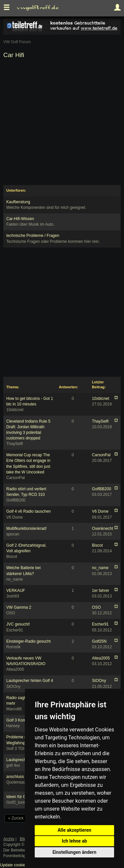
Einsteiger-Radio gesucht (28, 641)
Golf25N (99, 641)
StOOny (99, 681)
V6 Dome (100, 511)
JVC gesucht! (18, 624)
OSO (96, 607)
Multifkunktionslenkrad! (26, 529)
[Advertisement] (62, 123)
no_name (100, 568)
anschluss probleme (24, 777)
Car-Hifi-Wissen (20, 219)
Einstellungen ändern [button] (75, 852)
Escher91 (100, 624)
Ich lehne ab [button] (74, 841)
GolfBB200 (102, 489)
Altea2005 (101, 658)
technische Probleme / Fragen (33, 236)
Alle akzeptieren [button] (74, 830)
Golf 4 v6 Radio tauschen (29, 511)
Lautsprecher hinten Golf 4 (30, 681)
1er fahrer (101, 591)
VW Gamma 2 (19, 607)
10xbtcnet (101, 399)
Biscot (97, 545)
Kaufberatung (18, 202)
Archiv (9, 839)
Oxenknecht (103, 529)
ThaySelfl (100, 421)
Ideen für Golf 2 (20, 797)
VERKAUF (16, 591)
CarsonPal (101, 455)
